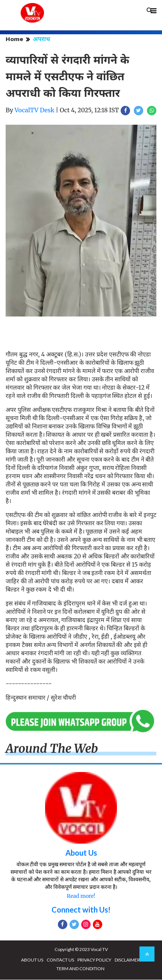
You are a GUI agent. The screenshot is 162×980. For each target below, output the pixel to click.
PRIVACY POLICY (94, 960)
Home (14, 39)
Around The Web (52, 749)
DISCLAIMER (127, 960)
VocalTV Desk (35, 110)
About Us (81, 853)
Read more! (81, 896)
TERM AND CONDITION (80, 969)
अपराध (41, 39)
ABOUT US (32, 960)
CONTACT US (60, 960)
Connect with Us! (81, 910)
